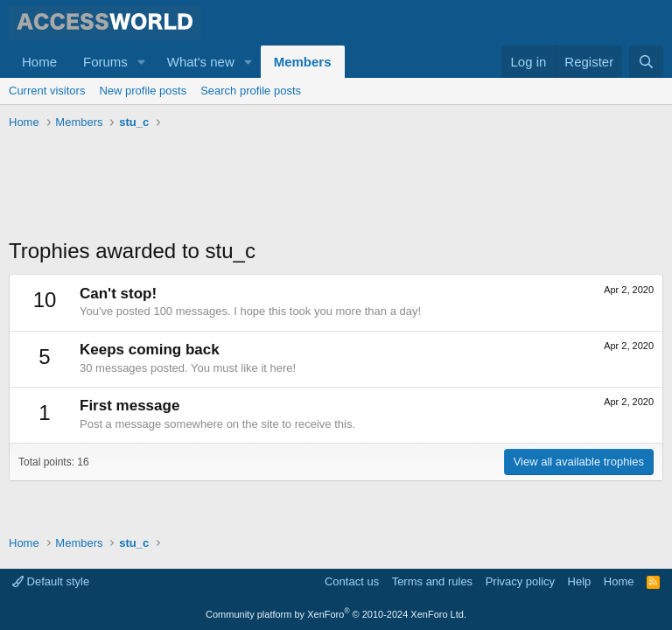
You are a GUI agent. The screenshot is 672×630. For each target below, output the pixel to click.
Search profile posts (251, 91)
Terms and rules (432, 581)
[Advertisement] (327, 184)
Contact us (352, 581)
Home (39, 62)
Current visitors (47, 91)
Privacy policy (520, 581)
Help (580, 581)
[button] (142, 62)
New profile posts (143, 91)
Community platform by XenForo (336, 614)
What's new (201, 62)
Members (303, 62)
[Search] (646, 62)
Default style (51, 581)
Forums (105, 62)
